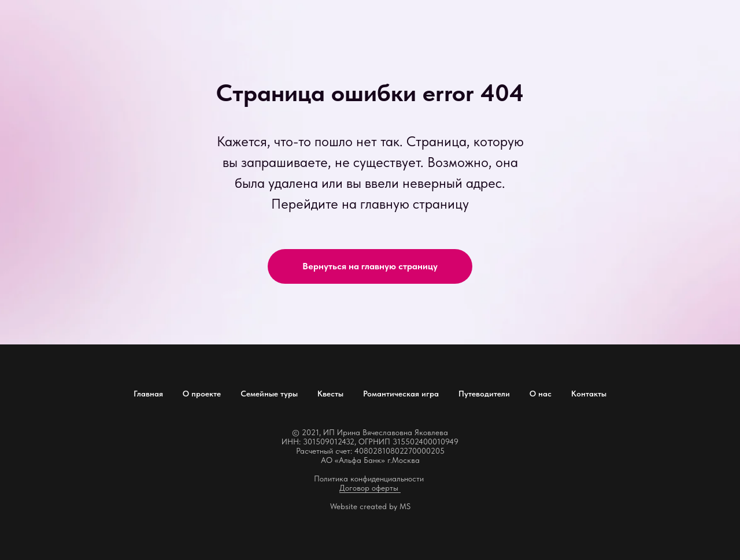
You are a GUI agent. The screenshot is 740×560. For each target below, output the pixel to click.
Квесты (330, 394)
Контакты (589, 394)
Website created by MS (370, 506)
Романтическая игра (401, 394)
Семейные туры (269, 394)
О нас (541, 394)
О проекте (202, 394)
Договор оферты (370, 488)
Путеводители (484, 394)
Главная (148, 394)
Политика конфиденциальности (369, 479)
